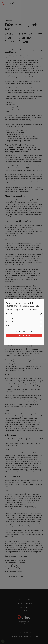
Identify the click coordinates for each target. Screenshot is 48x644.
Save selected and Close (24, 331)
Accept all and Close (24, 335)
